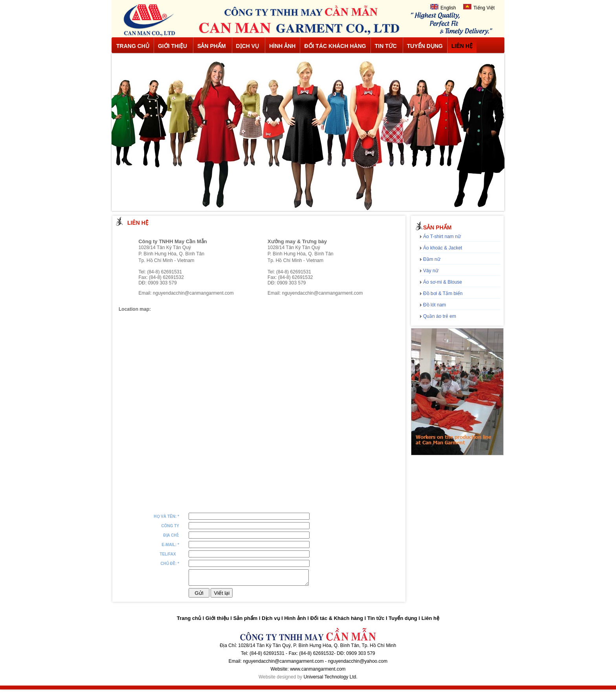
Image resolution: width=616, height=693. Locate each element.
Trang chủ (133, 46)
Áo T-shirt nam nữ (442, 236)
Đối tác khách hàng (335, 46)
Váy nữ (431, 271)
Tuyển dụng (425, 46)
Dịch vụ (248, 46)
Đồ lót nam (434, 305)
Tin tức (386, 46)
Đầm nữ (432, 259)
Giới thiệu (172, 46)
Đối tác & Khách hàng (337, 622)
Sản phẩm (211, 46)
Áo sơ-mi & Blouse (443, 282)
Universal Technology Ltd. (331, 680)
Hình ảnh (282, 46)
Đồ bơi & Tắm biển (443, 293)
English (443, 7)
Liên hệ (462, 46)
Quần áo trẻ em (440, 316)
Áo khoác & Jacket (443, 248)
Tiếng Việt (479, 7)
